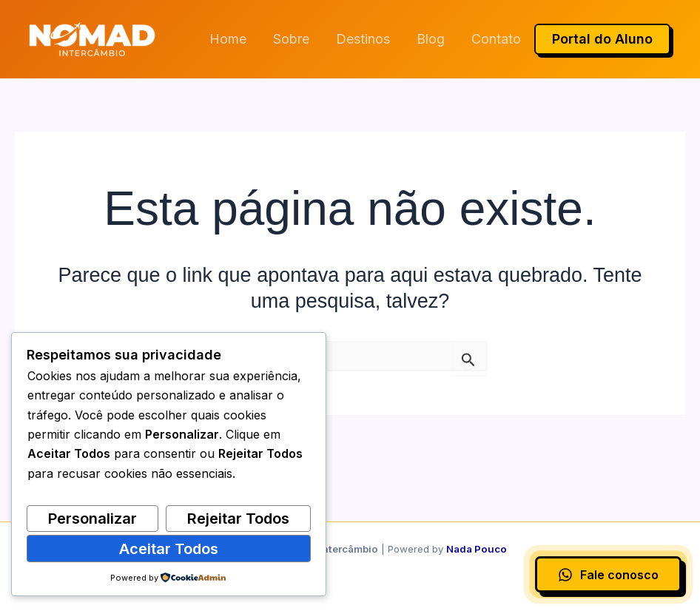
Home (228, 39)
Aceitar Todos (169, 549)
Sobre (291, 39)
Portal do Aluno (602, 39)
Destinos (363, 39)
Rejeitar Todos (238, 519)
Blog (431, 39)
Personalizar (92, 519)
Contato (496, 39)
